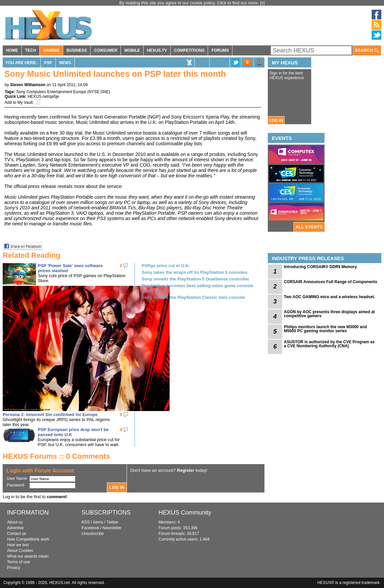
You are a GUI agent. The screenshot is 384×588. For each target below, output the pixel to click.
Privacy (14, 568)
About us (15, 522)
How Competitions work (28, 539)
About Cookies (20, 551)
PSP (48, 63)
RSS (86, 522)
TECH (31, 50)
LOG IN (276, 121)
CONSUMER (106, 50)
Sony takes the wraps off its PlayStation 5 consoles (195, 272)
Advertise (15, 528)
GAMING (51, 50)
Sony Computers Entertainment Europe (51, 92)
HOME (12, 50)
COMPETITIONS (189, 50)
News (65, 63)
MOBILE (132, 50)
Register (186, 470)
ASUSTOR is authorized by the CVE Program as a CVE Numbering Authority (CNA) (329, 344)
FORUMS (220, 50)
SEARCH (367, 51)
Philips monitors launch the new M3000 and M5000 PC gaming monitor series (325, 329)
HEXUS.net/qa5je (43, 96)
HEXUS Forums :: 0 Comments (56, 456)
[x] (262, 3)
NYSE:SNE (99, 92)
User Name (17, 478)
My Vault (25, 103)
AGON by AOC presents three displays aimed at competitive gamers (329, 314)
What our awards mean (28, 556)
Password (16, 485)
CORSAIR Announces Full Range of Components (331, 282)
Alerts (98, 522)
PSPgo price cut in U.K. (166, 266)
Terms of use (19, 562)
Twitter (112, 522)
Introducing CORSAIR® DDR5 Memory (320, 267)
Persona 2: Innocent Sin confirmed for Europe (50, 415)
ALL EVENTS (309, 227)
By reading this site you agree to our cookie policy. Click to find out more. (190, 3)
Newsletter (112, 528)
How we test (18, 545)
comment (56, 497)
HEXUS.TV (157, 50)
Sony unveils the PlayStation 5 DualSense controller (195, 279)
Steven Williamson (28, 85)
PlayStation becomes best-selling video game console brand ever (198, 288)
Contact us (17, 534)
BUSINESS (77, 50)
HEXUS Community (185, 513)
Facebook (90, 528)
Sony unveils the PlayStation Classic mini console (193, 297)
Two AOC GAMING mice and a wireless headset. (329, 297)
